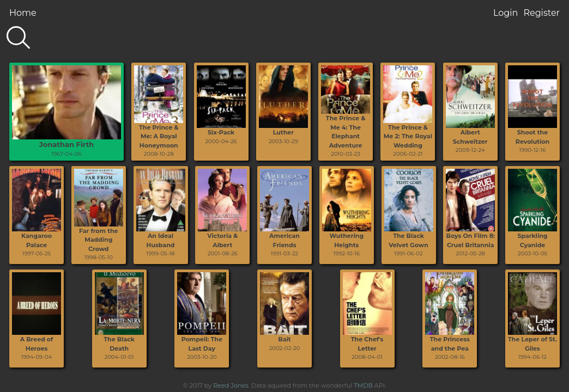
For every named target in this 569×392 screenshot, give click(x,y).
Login (506, 13)
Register (541, 13)
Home (23, 13)
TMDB (363, 385)
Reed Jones (231, 385)
